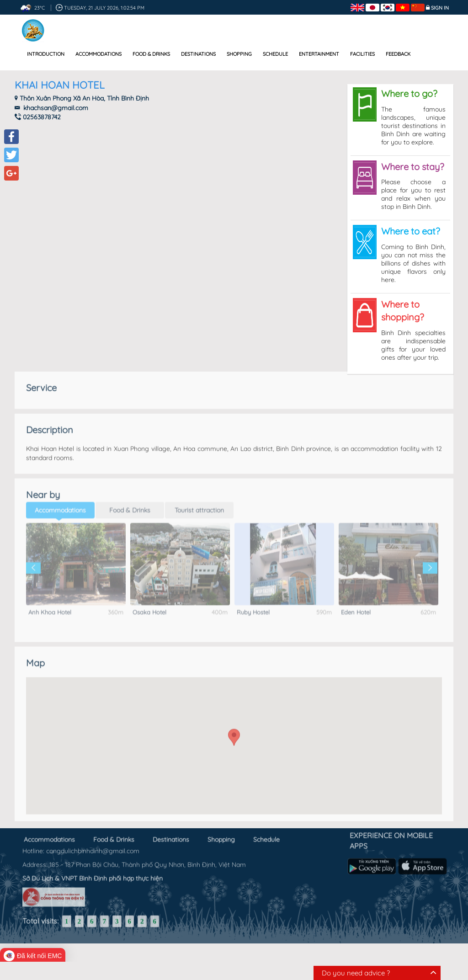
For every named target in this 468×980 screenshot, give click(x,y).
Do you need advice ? (356, 973)
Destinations (198, 54)
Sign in (440, 8)
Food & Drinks (151, 54)
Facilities (362, 54)
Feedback (398, 54)
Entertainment (319, 54)
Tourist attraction (199, 503)
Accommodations (98, 54)
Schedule (275, 54)
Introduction (46, 54)
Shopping (239, 54)
